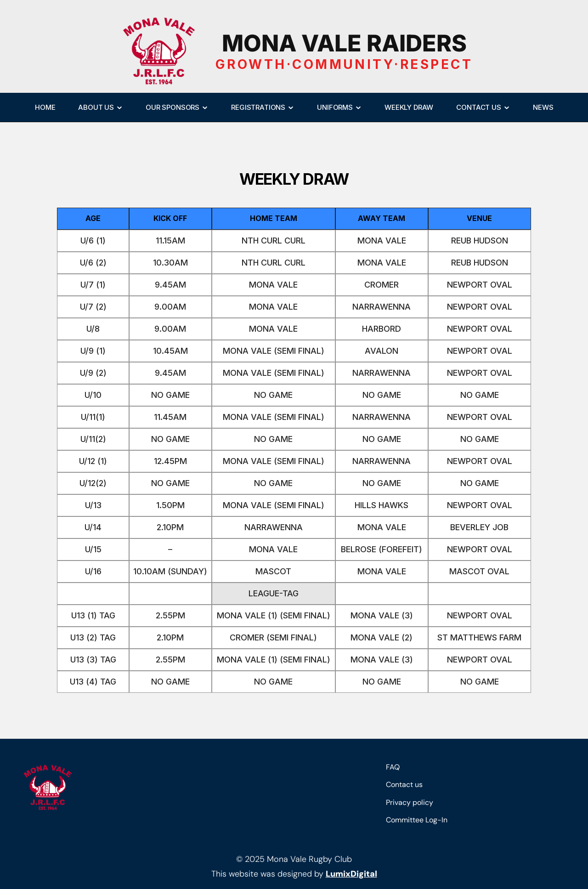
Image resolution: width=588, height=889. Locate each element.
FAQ (393, 767)
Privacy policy (410, 802)
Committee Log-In (417, 820)
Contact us (404, 784)
